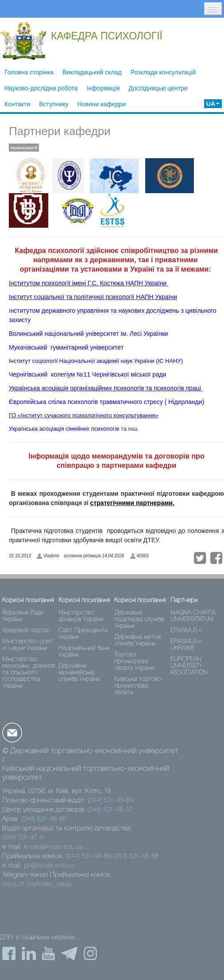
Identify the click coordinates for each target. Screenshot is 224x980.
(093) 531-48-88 (136, 856)
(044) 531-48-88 (88, 856)
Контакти (17, 104)
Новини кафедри (102, 104)
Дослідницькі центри (158, 88)
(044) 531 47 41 (24, 838)
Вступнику (54, 104)
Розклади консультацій (163, 72)
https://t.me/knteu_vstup (37, 884)
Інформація (103, 88)
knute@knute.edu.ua (54, 847)
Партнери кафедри (60, 131)
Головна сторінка (29, 72)
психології (24, 148)
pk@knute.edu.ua (49, 866)
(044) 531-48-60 (44, 819)
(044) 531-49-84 (110, 801)
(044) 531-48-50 (110, 810)
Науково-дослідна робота (41, 88)
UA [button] (213, 104)
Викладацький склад (92, 72)
